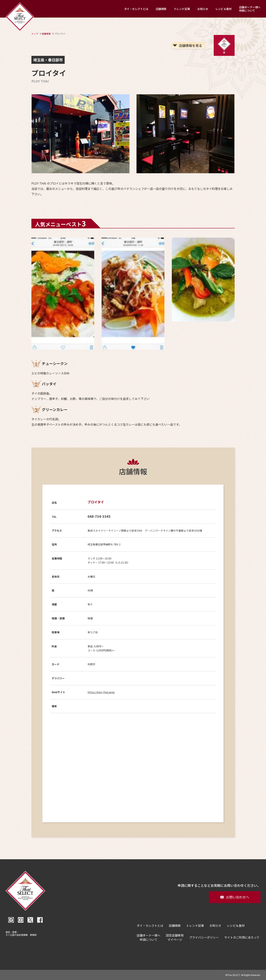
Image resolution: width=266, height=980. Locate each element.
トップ (35, 34)
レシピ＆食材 (223, 9)
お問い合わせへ (235, 897)
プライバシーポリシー (204, 937)
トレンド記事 (182, 9)
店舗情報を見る (190, 45)
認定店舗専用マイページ (175, 937)
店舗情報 (46, 34)
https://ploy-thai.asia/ (101, 692)
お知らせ (203, 9)
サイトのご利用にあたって (242, 937)
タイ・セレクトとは (136, 9)
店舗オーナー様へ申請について (250, 9)
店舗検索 (161, 9)
